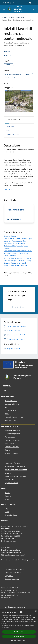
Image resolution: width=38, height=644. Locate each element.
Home (4, 18)
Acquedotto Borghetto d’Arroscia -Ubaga (18, 260)
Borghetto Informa (11, 515)
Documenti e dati (11, 420)
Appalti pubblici (10, 443)
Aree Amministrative (12, 404)
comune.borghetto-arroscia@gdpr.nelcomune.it (11, 551)
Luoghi (7, 508)
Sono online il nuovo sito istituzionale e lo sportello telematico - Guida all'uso (18, 252)
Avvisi (7, 499)
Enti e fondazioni (10, 411)
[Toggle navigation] (4, 9)
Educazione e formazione (13, 463)
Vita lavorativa (10, 437)
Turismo (7, 450)
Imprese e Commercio (12, 440)
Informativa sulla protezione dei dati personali (18, 560)
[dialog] (19, 626)
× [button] (36, 611)
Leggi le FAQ (9, 576)
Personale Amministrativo (14, 417)
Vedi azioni (9, 56)
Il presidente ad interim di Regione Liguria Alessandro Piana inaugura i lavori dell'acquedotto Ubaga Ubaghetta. (18, 241)
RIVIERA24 (8, 189)
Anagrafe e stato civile (12, 430)
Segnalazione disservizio (13, 572)
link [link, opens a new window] (8, 627)
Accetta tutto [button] (19, 632)
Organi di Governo (11, 401)
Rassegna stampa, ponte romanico (15, 263)
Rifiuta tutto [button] (19, 636)
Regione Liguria (8, 2)
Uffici (6, 407)
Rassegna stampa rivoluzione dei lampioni (18, 258)
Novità (12, 18)
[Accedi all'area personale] (30, 3)
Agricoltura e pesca (11, 483)
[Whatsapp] (5, 391)
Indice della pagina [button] (13, 120)
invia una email (11, 541)
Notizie (7, 493)
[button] (19, 641)
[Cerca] (34, 9)
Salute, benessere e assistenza (15, 476)
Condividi (9, 52)
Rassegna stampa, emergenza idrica (16, 265)
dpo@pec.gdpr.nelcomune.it (15, 555)
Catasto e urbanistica (12, 447)
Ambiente (8, 473)
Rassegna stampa (10, 236)
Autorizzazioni (10, 479)
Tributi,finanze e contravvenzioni (16, 470)
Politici (7, 414)
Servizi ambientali (10, 256)
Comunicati (20, 18)
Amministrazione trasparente (15, 607)
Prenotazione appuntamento (14, 569)
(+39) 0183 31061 (14, 531)
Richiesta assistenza (12, 579)
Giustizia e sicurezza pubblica (15, 466)
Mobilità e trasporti (11, 453)
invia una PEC (9, 538)
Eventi (7, 512)
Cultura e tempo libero (12, 434)
